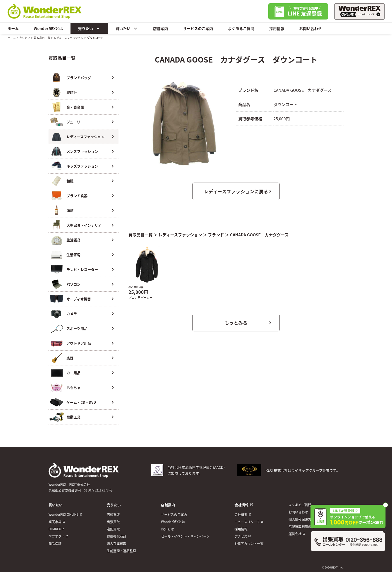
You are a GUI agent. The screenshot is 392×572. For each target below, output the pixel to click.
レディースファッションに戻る (236, 191)
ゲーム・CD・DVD (81, 402)
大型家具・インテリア (84, 225)
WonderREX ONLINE (63, 514)
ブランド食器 (77, 196)
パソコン (73, 284)
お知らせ (167, 529)
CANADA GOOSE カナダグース (259, 235)
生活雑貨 (73, 240)
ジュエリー (75, 122)
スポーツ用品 (77, 328)
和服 (70, 181)
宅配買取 (113, 529)
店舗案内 (160, 28)
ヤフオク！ (57, 536)
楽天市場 (55, 522)
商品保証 (55, 543)
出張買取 (113, 522)
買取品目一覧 (42, 38)
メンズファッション (82, 151)
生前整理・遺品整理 (121, 551)
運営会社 (295, 534)
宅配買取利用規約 (301, 526)
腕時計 (72, 92)
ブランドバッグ (79, 78)
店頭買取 (113, 514)
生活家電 (73, 255)
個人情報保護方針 (301, 519)
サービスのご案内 (198, 28)
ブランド (216, 235)
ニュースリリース (247, 522)
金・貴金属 (75, 107)
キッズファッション (82, 166)
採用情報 (277, 28)
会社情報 (241, 505)
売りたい (89, 28)
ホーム (13, 28)
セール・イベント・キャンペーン (185, 536)
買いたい (127, 28)
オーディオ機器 (79, 299)
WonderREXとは (48, 28)
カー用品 (73, 373)
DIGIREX (55, 529)
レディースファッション (69, 38)
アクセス (241, 536)
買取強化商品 (116, 536)
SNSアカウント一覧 (249, 543)
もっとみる (236, 323)
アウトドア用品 (79, 343)
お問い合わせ (310, 28)
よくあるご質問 (241, 28)
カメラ (72, 314)
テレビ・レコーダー (82, 269)
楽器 (70, 358)
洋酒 (70, 210)
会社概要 (241, 514)
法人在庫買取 (116, 543)
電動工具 (73, 417)
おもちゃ (73, 387)
